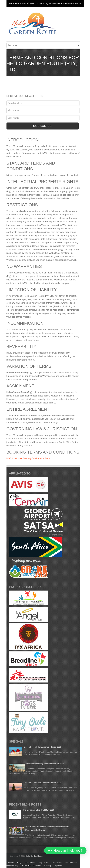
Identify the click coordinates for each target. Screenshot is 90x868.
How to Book (30, 863)
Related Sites (71, 863)
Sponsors (59, 866)
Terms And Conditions (31, 866)
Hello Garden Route (34, 856)
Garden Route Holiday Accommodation (33, 25)
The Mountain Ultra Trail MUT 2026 (39, 810)
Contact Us (57, 863)
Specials (10, 863)
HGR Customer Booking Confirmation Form (29, 458)
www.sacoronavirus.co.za (67, 3)
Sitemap (48, 866)
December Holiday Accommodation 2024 (45, 764)
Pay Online (44, 863)
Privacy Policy (12, 866)
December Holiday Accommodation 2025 (43, 747)
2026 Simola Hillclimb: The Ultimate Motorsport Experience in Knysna (47, 828)
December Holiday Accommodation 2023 (43, 783)
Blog (19, 863)
